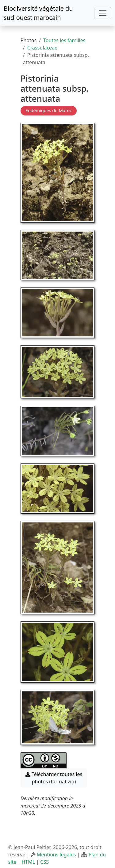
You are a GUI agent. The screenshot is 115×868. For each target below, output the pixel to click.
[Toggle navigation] (103, 13)
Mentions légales (56, 855)
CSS (44, 862)
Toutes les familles (64, 40)
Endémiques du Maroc (49, 110)
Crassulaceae (42, 48)
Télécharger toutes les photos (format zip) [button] (54, 778)
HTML (28, 862)
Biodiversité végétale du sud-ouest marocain (38, 13)
